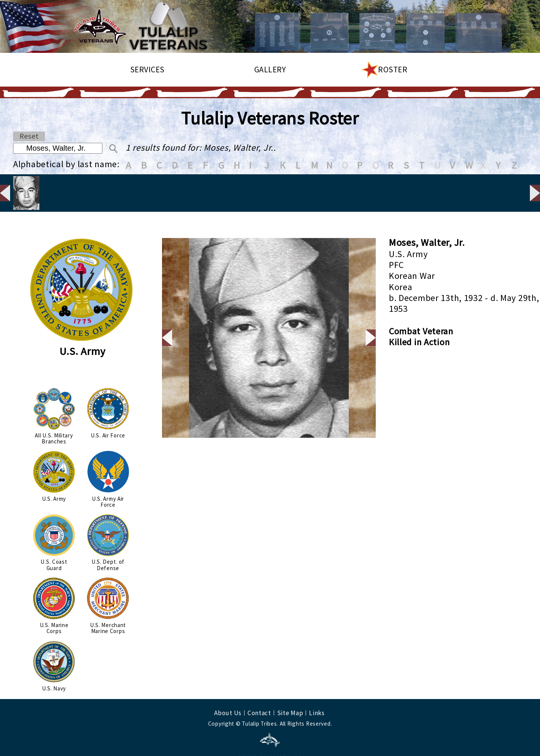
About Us (228, 689)
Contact (259, 689)
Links (317, 689)
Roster (393, 70)
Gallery (270, 70)
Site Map (290, 689)
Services (147, 70)
